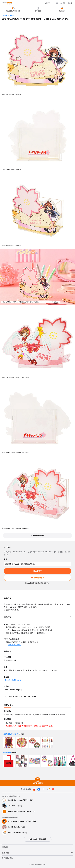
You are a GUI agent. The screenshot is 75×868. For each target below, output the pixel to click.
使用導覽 (5, 853)
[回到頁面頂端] (38, 780)
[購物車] (57, 3)
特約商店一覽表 (14, 645)
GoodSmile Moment (13, 680)
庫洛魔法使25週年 (8, 15)
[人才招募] (45, 3)
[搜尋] (53, 3)
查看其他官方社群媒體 (38, 839)
